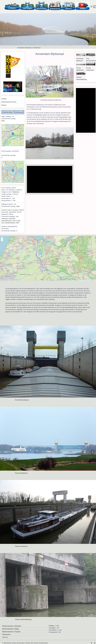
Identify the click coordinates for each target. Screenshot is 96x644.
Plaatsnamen (6, 634)
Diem (18, 223)
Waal (3, 121)
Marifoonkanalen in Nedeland (12, 626)
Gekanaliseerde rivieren (9, 102)
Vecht (14, 221)
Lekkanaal (5, 218)
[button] (13, 134)
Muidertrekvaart (10, 223)
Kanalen (4, 99)
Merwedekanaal (6, 221)
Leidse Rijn (12, 218)
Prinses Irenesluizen (21, 546)
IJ (2, 157)
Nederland (16, 192)
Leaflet (7, 146)
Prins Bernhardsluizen (22, 400)
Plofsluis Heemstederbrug (23, 619)
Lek (17, 216)
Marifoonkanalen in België (10, 629)
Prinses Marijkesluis (21, 473)
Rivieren (4, 105)
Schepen (51, 626)
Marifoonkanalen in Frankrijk (11, 632)
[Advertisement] (50, 180)
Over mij (5, 637)
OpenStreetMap (15, 146)
